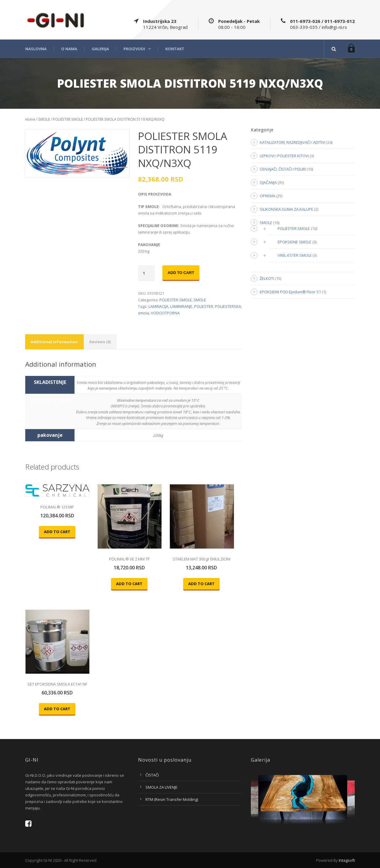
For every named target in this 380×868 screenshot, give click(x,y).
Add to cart (181, 273)
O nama (69, 49)
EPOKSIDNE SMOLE (294, 242)
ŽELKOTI (267, 278)
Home (30, 119)
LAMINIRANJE (181, 306)
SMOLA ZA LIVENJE (161, 787)
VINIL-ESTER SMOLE (295, 255)
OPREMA (267, 196)
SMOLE (44, 119)
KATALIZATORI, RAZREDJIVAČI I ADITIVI (293, 142)
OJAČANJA (268, 182)
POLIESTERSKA (228, 306)
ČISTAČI (152, 775)
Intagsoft (347, 860)
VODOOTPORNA (165, 313)
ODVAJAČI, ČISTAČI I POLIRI (283, 169)
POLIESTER (204, 306)
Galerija (100, 49)
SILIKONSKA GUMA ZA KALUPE (286, 209)
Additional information (54, 342)
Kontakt (175, 49)
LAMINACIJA (158, 306)
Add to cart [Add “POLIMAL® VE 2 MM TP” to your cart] (129, 584)
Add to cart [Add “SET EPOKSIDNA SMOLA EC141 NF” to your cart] (57, 709)
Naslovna (36, 49)
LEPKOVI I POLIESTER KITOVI (284, 156)
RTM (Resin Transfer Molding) (172, 799)
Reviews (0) (100, 342)
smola (144, 313)
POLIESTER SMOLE (68, 119)
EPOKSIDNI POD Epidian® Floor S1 (290, 292)
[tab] (54, 342)
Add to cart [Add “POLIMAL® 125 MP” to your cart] (57, 532)
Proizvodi (134, 49)
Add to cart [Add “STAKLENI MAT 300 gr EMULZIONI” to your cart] (201, 584)
